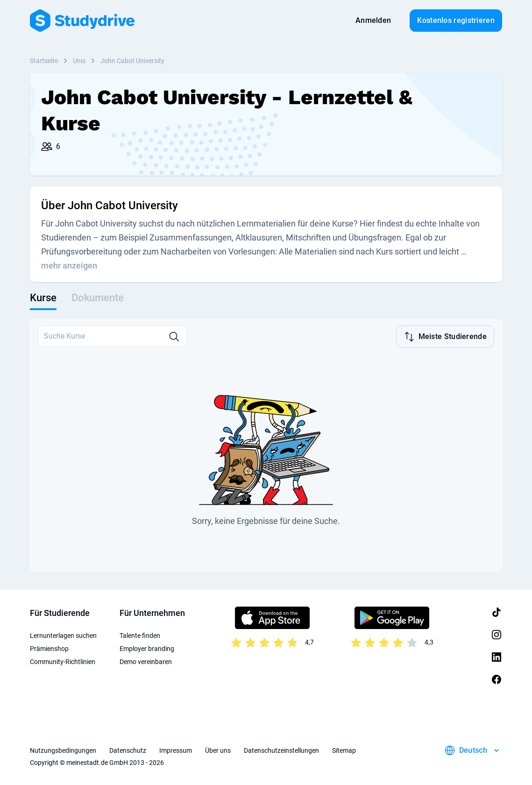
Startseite (44, 61)
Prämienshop (49, 648)
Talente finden (140, 635)
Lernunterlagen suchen (63, 635)
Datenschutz (128, 750)
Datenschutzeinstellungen (281, 750)
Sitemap (344, 750)
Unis (79, 61)
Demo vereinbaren (146, 661)
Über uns (218, 750)
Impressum (176, 750)
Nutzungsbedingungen (63, 750)
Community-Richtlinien (63, 661)
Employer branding (147, 648)
